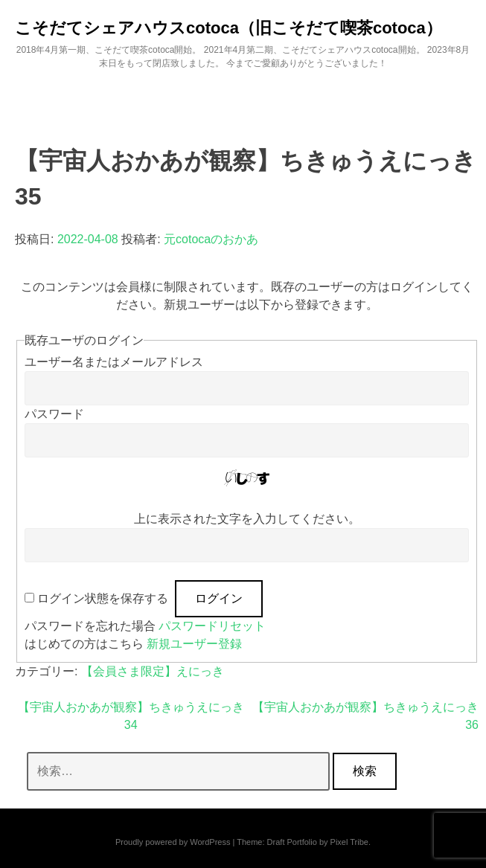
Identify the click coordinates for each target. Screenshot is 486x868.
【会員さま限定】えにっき (153, 671)
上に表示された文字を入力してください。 (247, 519)
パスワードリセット (212, 626)
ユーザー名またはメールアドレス (114, 362)
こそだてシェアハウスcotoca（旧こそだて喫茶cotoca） (228, 28)
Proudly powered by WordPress (173, 842)
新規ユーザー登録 (194, 644)
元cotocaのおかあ (211, 239)
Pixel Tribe (349, 842)
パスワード (54, 414)
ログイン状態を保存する (103, 598)
